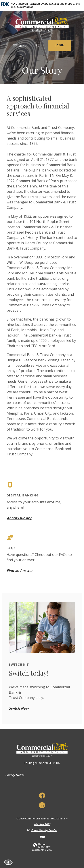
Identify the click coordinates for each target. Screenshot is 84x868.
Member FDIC (42, 824)
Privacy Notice (15, 775)
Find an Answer (20, 571)
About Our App (19, 518)
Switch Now (19, 708)
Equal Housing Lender (44, 830)
